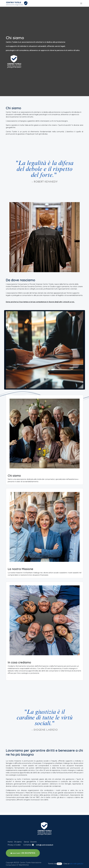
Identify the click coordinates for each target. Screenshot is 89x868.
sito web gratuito (77, 864)
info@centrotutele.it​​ (45, 845)
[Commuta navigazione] (81, 3)
